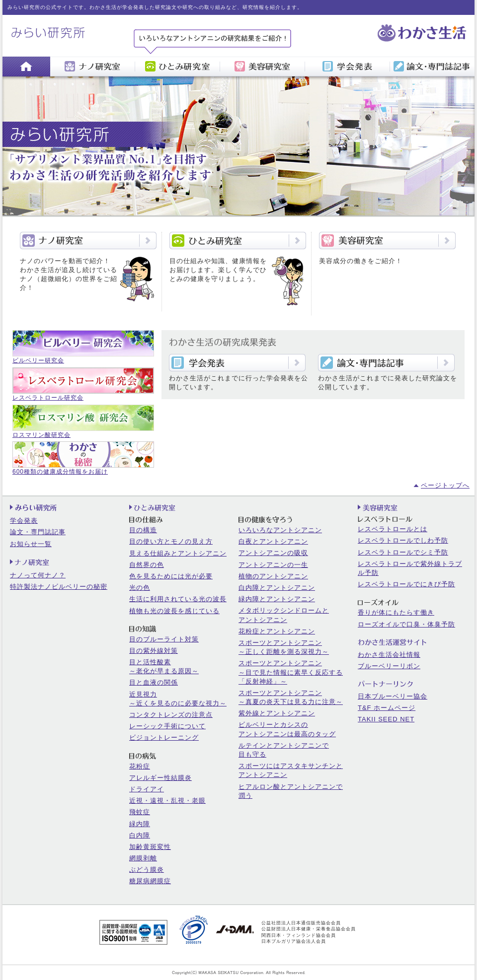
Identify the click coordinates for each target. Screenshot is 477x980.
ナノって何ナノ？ (38, 575)
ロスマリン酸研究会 (41, 435)
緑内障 (140, 824)
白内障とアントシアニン (277, 588)
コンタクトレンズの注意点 (171, 715)
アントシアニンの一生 (273, 565)
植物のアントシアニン (273, 576)
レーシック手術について (167, 726)
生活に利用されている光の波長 (178, 599)
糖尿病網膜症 (150, 881)
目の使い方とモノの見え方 (171, 541)
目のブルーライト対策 (164, 639)
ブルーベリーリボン (389, 666)
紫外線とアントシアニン (277, 713)
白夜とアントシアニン (273, 541)
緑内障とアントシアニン (277, 599)
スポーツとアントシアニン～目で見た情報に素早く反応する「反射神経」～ (291, 672)
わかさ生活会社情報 (389, 655)
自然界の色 (147, 565)
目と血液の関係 (154, 682)
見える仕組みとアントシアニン (178, 553)
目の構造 (143, 530)
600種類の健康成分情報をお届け (60, 472)
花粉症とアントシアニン (277, 631)
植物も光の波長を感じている (174, 611)
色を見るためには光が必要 (171, 576)
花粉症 (140, 766)
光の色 (140, 588)
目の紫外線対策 (154, 651)
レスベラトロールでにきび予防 (406, 584)
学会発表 (24, 521)
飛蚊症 (140, 812)
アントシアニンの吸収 (273, 553)
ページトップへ (445, 485)
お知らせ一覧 (31, 544)
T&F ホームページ (387, 708)
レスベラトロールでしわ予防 (403, 540)
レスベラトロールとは (393, 529)
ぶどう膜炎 (147, 870)
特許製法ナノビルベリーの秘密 (59, 587)
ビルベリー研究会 (38, 360)
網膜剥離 (143, 858)
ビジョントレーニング (164, 737)
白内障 (140, 835)
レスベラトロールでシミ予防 (403, 552)
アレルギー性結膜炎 (160, 778)
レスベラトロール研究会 (48, 398)
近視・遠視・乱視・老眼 (167, 801)
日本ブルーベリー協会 (393, 696)
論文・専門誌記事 (38, 532)
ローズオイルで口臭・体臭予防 (406, 624)
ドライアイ (147, 789)
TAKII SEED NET (386, 719)
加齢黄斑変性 (150, 847)
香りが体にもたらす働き (396, 612)
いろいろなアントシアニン (280, 530)
